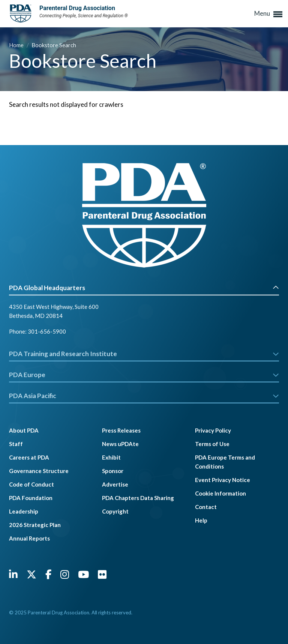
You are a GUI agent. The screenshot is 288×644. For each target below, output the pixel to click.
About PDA (24, 430)
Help (201, 520)
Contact (206, 507)
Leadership (24, 511)
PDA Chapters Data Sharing (138, 498)
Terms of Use (212, 444)
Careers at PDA (29, 457)
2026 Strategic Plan (35, 525)
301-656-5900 (47, 331)
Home (17, 45)
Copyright (115, 511)
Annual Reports (29, 538)
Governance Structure (39, 471)
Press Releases (121, 430)
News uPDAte (120, 444)
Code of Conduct (31, 484)
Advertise (115, 484)
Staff (16, 444)
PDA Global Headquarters (144, 288)
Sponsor (113, 471)
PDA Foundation (31, 498)
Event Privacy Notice (223, 480)
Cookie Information (220, 493)
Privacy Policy (213, 430)
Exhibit (111, 457)
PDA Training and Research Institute (144, 354)
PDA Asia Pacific (144, 396)
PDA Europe (144, 375)
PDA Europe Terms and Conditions (225, 462)
